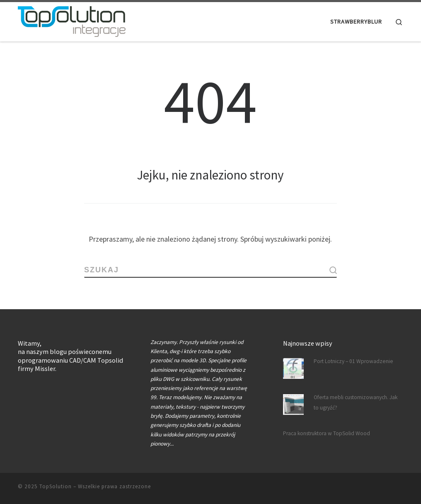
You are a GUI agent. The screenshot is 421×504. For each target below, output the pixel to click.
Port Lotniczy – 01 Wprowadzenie (353, 361)
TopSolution (56, 486)
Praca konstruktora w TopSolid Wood (327, 433)
